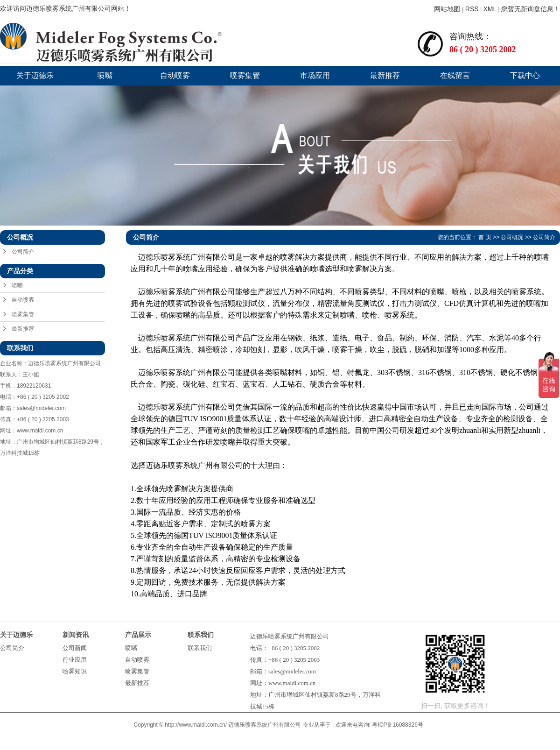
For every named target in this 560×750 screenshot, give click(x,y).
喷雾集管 (245, 75)
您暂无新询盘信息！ (531, 9)
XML (490, 9)
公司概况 (512, 237)
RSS (472, 9)
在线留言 (455, 75)
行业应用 (75, 660)
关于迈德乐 (35, 75)
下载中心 (525, 75)
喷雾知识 (75, 671)
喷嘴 (105, 75)
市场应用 (315, 75)
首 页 (485, 237)
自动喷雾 (175, 75)
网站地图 (448, 9)
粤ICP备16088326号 (397, 725)
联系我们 (200, 648)
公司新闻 (75, 648)
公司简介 (23, 252)
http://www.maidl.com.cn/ (196, 725)
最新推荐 (385, 75)
